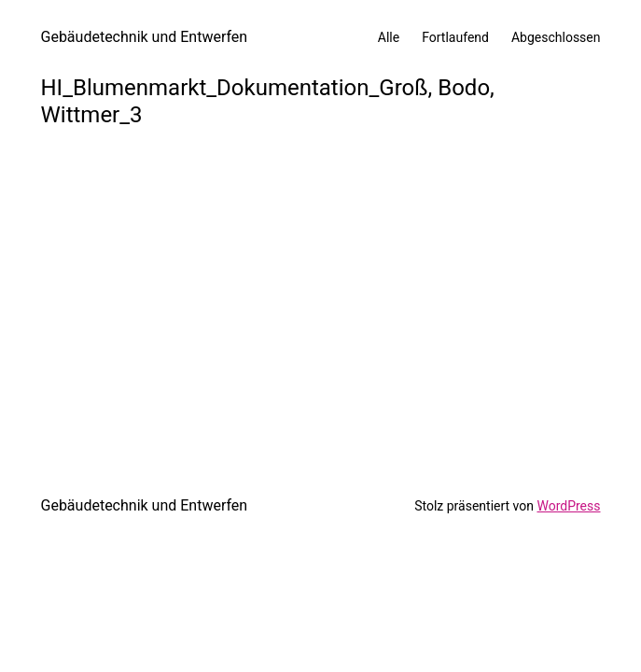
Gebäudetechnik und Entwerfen (145, 37)
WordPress (568, 506)
